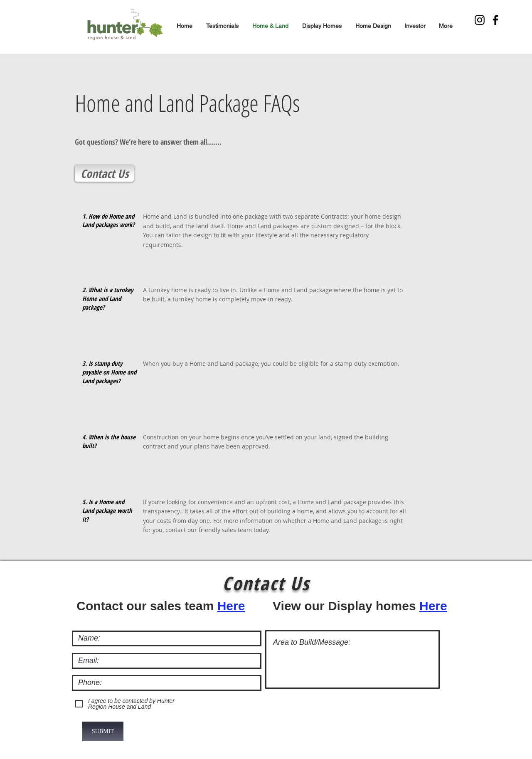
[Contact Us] (104, 173)
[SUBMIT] (103, 731)
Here (231, 606)
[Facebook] (495, 20)
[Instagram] (480, 20)
